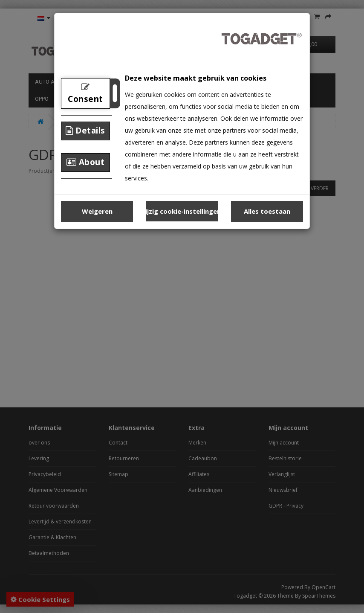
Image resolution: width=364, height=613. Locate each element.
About (86, 162)
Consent (85, 93)
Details (85, 131)
